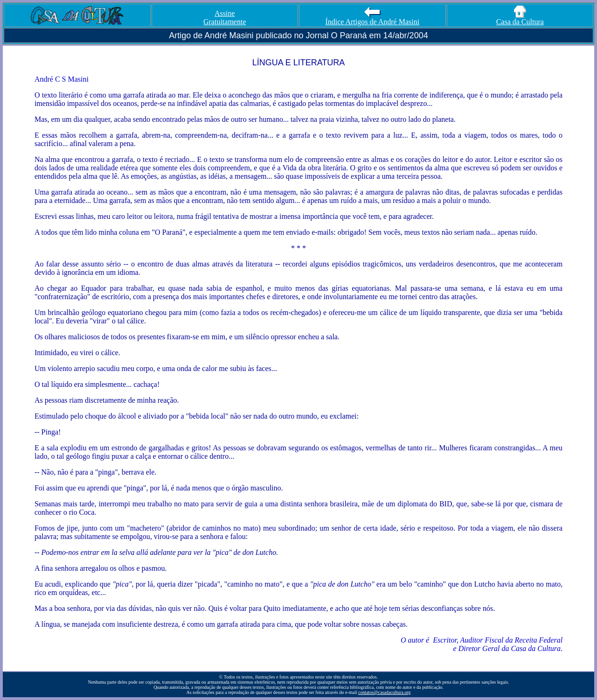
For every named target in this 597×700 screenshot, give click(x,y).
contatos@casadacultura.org (385, 692)
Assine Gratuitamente (225, 17)
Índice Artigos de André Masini (372, 18)
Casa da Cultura (520, 18)
